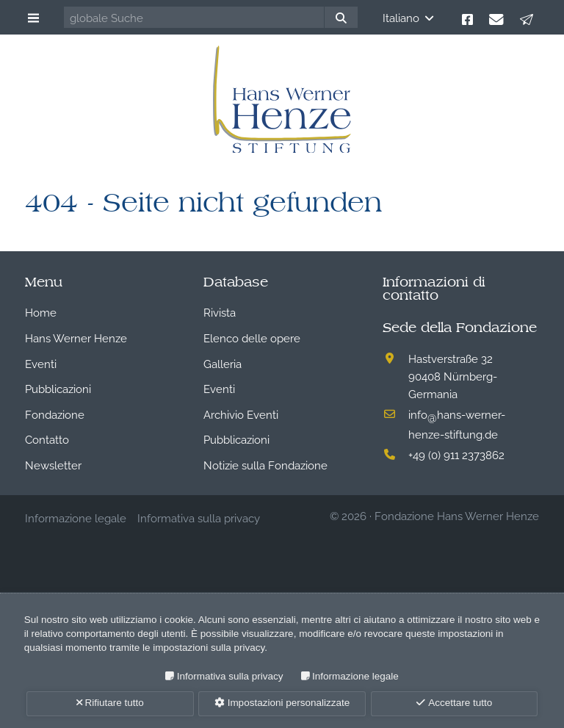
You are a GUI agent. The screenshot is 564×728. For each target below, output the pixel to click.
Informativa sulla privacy (230, 676)
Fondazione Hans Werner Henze (457, 515)
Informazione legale (355, 676)
